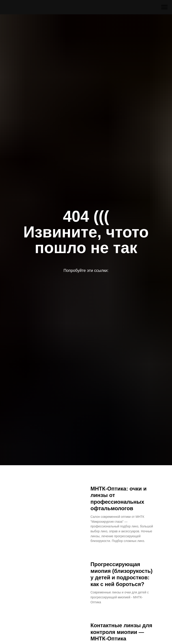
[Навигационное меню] (164, 7)
